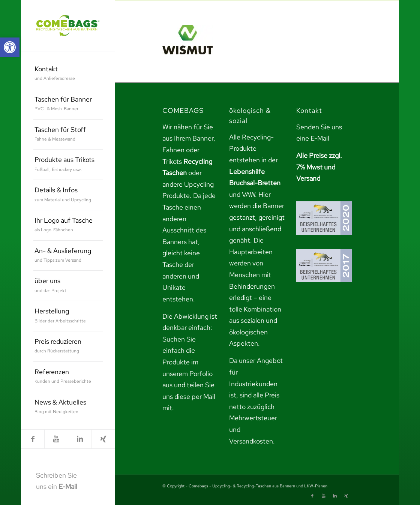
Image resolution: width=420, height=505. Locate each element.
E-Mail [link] (68, 486)
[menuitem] (68, 74)
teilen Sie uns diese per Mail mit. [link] (189, 396)
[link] (10, 47)
